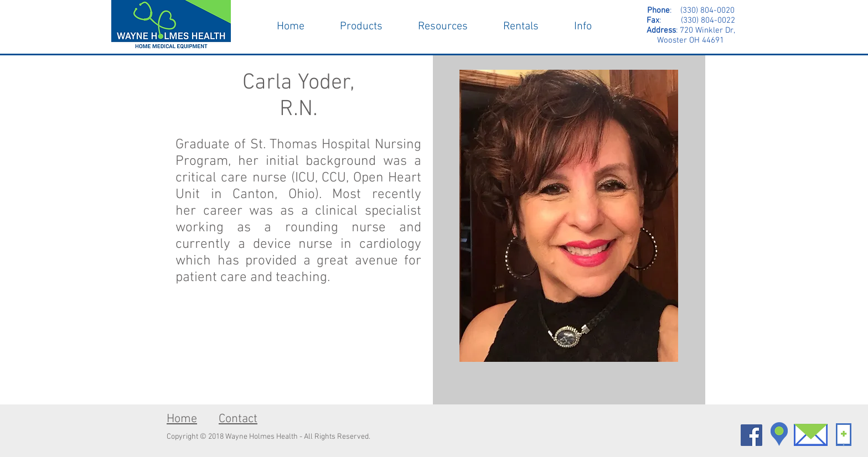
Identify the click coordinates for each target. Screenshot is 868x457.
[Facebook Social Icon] (751, 435)
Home (182, 419)
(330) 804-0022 (698, 20)
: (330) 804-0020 (691, 11)
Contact (238, 419)
